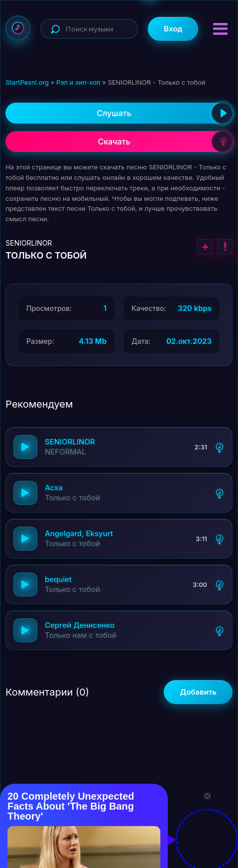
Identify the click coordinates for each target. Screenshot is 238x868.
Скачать (165, 142)
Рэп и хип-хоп (78, 82)
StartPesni (18, 28)
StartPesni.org (27, 82)
